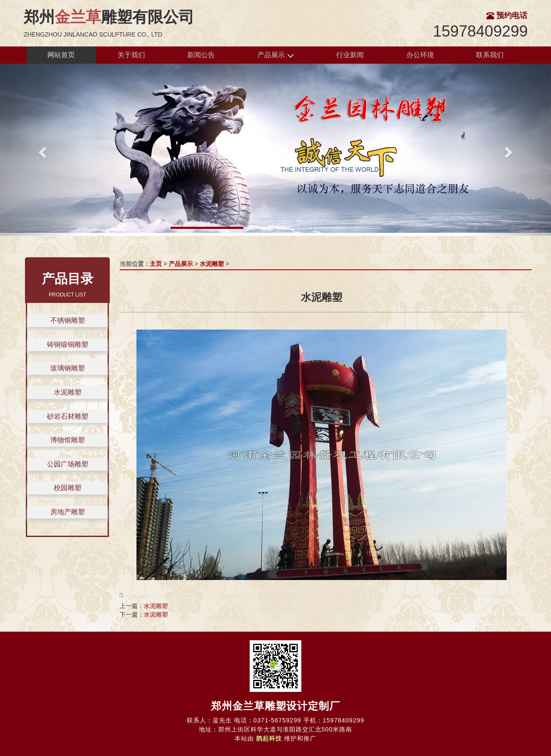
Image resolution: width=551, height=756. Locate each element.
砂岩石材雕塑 (68, 416)
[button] (41, 150)
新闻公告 (201, 55)
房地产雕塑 (68, 512)
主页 (156, 264)
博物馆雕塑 (68, 440)
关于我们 (131, 55)
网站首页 (61, 55)
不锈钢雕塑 (68, 320)
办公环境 (420, 55)
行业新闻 (350, 55)
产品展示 (275, 55)
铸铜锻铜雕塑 (68, 344)
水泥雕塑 (68, 392)
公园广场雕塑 (68, 464)
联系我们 (490, 55)
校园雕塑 (68, 488)
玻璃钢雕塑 (68, 368)
